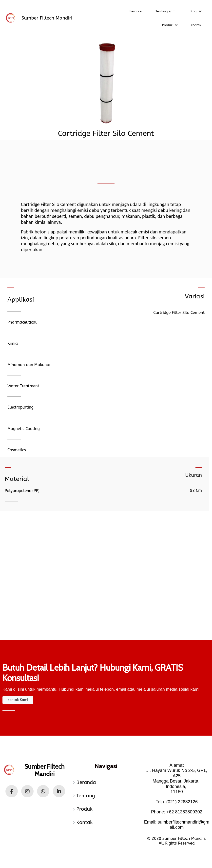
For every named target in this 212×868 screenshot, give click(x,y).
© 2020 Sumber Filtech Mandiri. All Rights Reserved (177, 841)
